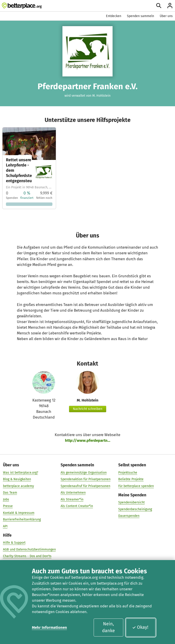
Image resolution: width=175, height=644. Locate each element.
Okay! (140, 627)
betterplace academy (18, 486)
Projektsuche (128, 472)
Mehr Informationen (49, 627)
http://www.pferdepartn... (88, 440)
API (5, 526)
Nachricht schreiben (88, 409)
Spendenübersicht (131, 502)
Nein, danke (108, 627)
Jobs (6, 499)
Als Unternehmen (73, 493)
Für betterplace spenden (136, 486)
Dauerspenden (129, 516)
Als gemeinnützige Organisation (84, 472)
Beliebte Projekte (131, 479)
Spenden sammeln (140, 16)
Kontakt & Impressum (19, 513)
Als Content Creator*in (77, 506)
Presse (8, 506)
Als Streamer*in (72, 499)
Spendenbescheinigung (135, 509)
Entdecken (114, 16)
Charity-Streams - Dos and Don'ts (27, 556)
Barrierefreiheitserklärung (22, 519)
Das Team (10, 493)
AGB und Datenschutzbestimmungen (29, 549)
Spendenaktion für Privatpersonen (86, 479)
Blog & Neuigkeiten (17, 479)
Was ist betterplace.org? (21, 472)
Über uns (166, 16)
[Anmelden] (170, 6)
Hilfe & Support (14, 543)
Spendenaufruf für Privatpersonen (85, 486)
